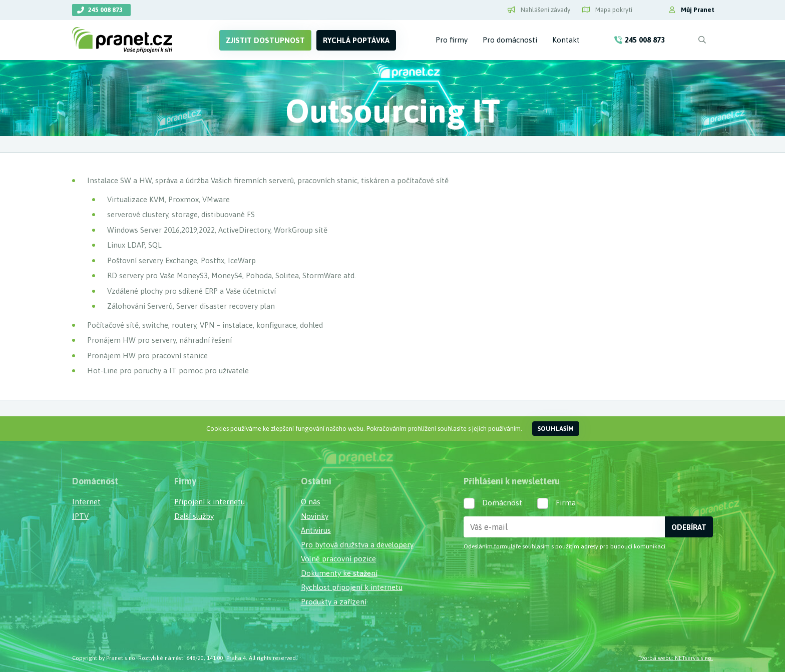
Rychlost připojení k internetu (352, 587)
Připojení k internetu (210, 502)
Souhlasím (556, 429)
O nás (311, 502)
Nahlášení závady (539, 10)
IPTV (80, 516)
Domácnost (502, 503)
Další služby (194, 516)
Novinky (315, 516)
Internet (86, 502)
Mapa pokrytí (607, 10)
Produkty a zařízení (334, 602)
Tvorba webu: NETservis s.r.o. (676, 658)
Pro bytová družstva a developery (357, 545)
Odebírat (689, 527)
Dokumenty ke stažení (339, 573)
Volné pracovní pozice (338, 559)
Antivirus (316, 530)
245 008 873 (105, 10)
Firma (566, 503)
